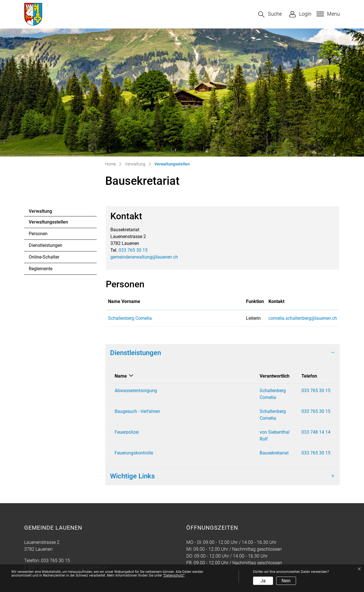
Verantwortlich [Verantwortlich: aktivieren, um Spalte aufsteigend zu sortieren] (213, 376)
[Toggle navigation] (327, 14)
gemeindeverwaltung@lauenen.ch (144, 257)
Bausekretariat (213, 432)
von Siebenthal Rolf (218, 418)
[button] (270, 14)
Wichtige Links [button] (132, 456)
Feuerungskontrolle (134, 432)
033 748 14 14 (294, 418)
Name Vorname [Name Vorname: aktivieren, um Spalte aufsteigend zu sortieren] (124, 301)
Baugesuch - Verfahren (137, 404)
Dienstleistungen (45, 245)
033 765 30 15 (133, 250)
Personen (38, 234)
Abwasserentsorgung (136, 391)
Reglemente (41, 269)
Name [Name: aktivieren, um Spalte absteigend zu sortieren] (121, 376)
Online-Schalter (44, 257)
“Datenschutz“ (174, 575)
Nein (286, 581)
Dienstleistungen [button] (136, 353)
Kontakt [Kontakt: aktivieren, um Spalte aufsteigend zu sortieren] (231, 301)
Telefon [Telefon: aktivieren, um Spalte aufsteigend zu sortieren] (287, 376)
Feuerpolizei (127, 418)
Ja (263, 581)
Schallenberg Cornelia (130, 318)
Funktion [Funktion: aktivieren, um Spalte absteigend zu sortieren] (196, 301)
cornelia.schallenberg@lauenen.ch (257, 318)
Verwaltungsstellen (48, 224)
